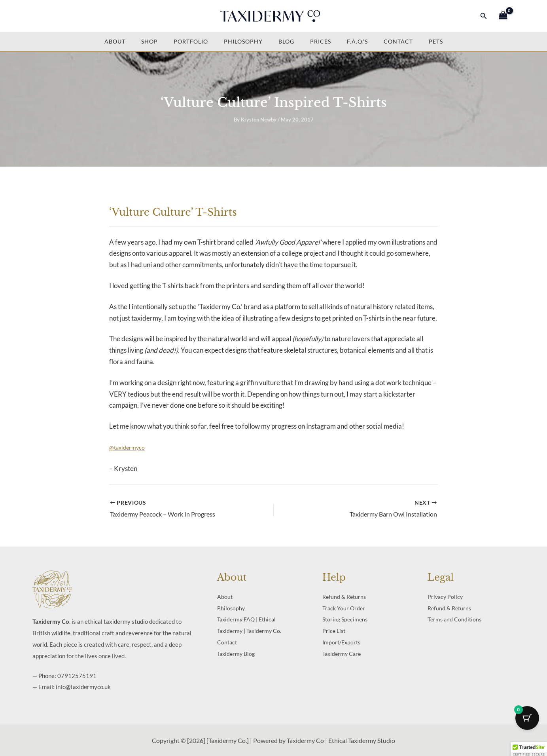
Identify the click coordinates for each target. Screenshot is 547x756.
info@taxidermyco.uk (83, 687)
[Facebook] (41, 16)
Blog (286, 41)
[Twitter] (55, 16)
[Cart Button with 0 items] (527, 718)
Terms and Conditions (454, 619)
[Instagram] (70, 16)
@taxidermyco (127, 447)
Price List (334, 631)
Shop (150, 41)
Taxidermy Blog (236, 654)
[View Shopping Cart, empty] (503, 16)
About (115, 41)
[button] (484, 16)
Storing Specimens (345, 619)
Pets (436, 41)
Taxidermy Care (342, 654)
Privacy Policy (445, 597)
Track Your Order (344, 608)
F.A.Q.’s (357, 41)
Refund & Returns (344, 597)
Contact (398, 41)
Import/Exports (341, 642)
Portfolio (191, 41)
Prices (321, 41)
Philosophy (243, 41)
